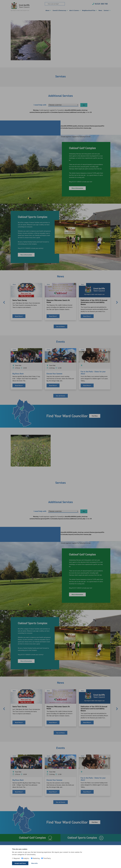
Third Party (46, 858)
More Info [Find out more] (34, 863)
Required (16, 858)
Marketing (35, 858)
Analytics (25, 858)
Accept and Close (20, 863)
